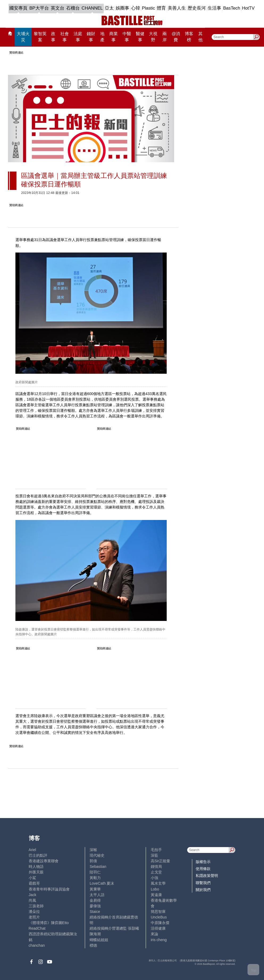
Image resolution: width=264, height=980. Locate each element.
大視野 (153, 37)
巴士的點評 (38, 855)
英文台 (58, 8)
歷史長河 (197, 8)
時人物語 (36, 867)
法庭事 (78, 37)
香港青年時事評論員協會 (49, 889)
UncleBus (159, 917)
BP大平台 (39, 8)
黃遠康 (156, 895)
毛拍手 (156, 850)
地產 (102, 37)
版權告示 (203, 862)
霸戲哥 (34, 883)
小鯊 (32, 878)
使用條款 (203, 869)
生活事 (214, 8)
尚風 (32, 900)
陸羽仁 (95, 872)
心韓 (136, 8)
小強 (154, 878)
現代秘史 (97, 855)
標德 (93, 945)
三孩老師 (36, 906)
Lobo (155, 889)
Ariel (32, 850)
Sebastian (98, 867)
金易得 (95, 900)
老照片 (34, 917)
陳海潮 (95, 934)
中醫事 (127, 37)
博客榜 (189, 37)
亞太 (109, 8)
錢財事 (91, 37)
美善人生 (177, 8)
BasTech (232, 8)
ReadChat (37, 928)
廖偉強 (95, 906)
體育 (161, 8)
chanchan (37, 945)
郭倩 (93, 861)
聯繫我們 (203, 883)
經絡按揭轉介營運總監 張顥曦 (114, 928)
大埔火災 (23, 37)
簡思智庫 (158, 912)
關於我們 (203, 890)
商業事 (114, 37)
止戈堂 (156, 872)
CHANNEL (92, 8)
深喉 (93, 850)
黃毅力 (95, 878)
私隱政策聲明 (207, 876)
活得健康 (158, 928)
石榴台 (73, 8)
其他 (200, 37)
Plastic (148, 8)
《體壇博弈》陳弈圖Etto (49, 923)
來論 (154, 934)
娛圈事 (122, 8)
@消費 (176, 37)
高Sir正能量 (160, 861)
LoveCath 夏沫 (102, 883)
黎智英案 (40, 37)
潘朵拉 (34, 912)
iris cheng (159, 940)
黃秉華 (95, 889)
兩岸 (165, 37)
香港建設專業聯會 (44, 861)
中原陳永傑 (160, 923)
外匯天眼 (36, 872)
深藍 (154, 855)
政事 (53, 37)
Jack (33, 895)
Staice (95, 912)
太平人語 (97, 895)
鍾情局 (156, 867)
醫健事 (140, 37)
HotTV (248, 8)
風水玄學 (158, 883)
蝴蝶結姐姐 (99, 940)
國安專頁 (18, 8)
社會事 (65, 37)
